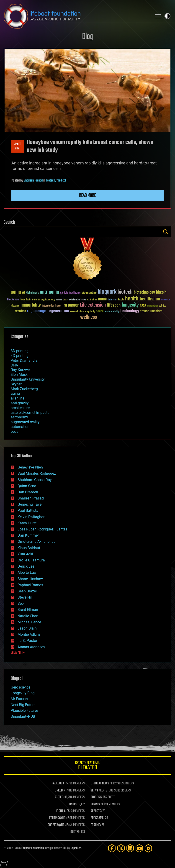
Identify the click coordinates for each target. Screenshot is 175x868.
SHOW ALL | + (18, 653)
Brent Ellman (28, 610)
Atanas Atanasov (31, 647)
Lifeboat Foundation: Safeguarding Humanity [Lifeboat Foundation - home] (76, 16)
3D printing (20, 351)
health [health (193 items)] (132, 299)
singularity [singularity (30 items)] (90, 312)
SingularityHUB (23, 716)
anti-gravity (20, 403)
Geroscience (21, 687)
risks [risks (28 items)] (82, 312)
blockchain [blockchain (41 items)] (13, 300)
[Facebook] (112, 848)
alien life (18, 398)
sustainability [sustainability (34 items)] (112, 312)
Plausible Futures (25, 711)
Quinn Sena (27, 486)
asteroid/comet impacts (30, 413)
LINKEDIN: (60, 791)
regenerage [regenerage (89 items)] (37, 311)
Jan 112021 (18, 146)
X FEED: (59, 797)
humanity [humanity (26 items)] (166, 300)
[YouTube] (139, 848)
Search (165, 232)
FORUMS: (96, 825)
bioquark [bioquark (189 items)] (107, 292)
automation (20, 427)
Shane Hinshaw (30, 579)
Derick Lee (26, 566)
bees (14, 431)
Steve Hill (25, 597)
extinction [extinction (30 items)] (92, 300)
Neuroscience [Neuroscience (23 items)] (152, 306)
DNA (14, 365)
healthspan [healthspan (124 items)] (150, 299)
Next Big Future (23, 705)
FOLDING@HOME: (59, 818)
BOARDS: (96, 804)
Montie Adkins (29, 634)
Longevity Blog (23, 693)
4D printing (20, 356)
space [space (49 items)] (100, 311)
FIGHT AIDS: (63, 811)
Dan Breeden (28, 492)
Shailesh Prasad (33, 181)
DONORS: (73, 804)
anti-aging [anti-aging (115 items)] (49, 292)
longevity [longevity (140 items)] (130, 305)
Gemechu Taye (30, 504)
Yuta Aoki (25, 554)
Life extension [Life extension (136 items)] (93, 305)
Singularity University (28, 379)
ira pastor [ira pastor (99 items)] (71, 305)
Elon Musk (19, 375)
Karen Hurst (27, 523)
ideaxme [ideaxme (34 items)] (15, 306)
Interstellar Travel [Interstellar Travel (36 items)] (52, 306)
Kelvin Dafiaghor (31, 517)
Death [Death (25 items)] (65, 300)
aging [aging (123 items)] (16, 292)
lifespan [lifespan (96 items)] (114, 305)
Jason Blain (27, 628)
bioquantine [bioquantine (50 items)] (89, 293)
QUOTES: (75, 832)
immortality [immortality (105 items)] (31, 305)
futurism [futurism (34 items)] (112, 300)
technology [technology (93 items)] (130, 311)
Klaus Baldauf (29, 548)
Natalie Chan (28, 616)
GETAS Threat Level (87, 766)
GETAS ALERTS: (99, 791)
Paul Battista (28, 511)
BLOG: (94, 797)
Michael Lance (29, 622)
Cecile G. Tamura (31, 560)
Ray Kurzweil (21, 370)
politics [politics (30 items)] (162, 306)
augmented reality (25, 422)
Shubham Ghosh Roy (35, 480)
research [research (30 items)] (74, 312)
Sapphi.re (76, 848)
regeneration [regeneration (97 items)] (58, 311)
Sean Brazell (28, 591)
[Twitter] (121, 848)
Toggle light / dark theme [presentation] (167, 16)
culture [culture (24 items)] (59, 300)
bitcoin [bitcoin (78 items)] (161, 293)
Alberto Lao (27, 572)
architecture (20, 408)
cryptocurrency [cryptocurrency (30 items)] (48, 300)
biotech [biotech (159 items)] (125, 292)
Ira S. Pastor (27, 641)
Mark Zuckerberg (24, 389)
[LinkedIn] (130, 848)
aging (15, 393)
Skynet (16, 384)
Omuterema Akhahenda (37, 542)
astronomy (19, 417)
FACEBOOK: (58, 784)
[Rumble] (148, 848)
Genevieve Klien (30, 467)
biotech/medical (56, 181)
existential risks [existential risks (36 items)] (77, 300)
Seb (21, 603)
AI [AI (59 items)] (23, 293)
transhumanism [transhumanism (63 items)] (151, 311)
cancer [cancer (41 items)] (36, 300)
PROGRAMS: (97, 818)
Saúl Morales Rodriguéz (37, 473)
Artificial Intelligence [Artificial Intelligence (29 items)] (70, 293)
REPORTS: (96, 811)
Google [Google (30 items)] (121, 300)
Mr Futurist (19, 699)
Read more (87, 195)
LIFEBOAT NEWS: (100, 784)
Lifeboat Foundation (33, 848)
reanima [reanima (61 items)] (20, 311)
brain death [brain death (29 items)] (26, 300)
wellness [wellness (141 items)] (89, 317)
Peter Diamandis (24, 360)
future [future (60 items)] (102, 299)
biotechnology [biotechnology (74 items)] (144, 293)
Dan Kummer (28, 535)
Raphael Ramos (30, 585)
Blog (87, 37)
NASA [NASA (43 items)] (143, 306)
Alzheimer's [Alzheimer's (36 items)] (32, 293)
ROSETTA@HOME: (58, 825)
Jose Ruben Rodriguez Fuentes (42, 529)
